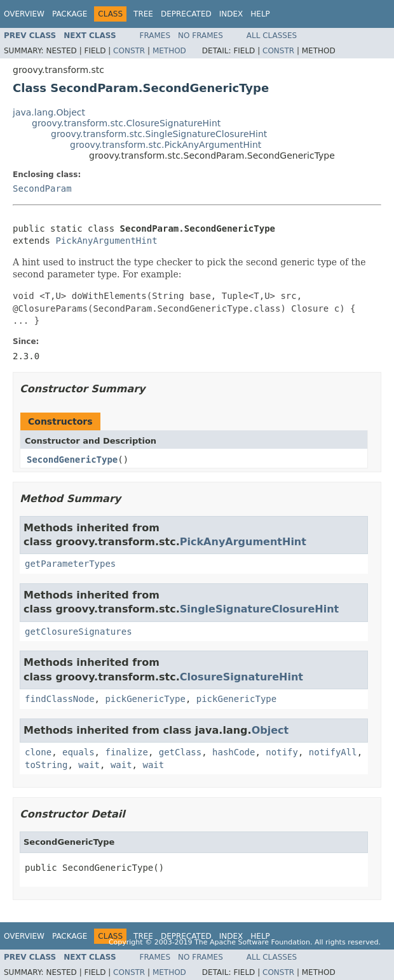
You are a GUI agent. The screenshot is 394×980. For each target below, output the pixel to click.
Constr (129, 51)
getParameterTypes (70, 564)
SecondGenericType (72, 460)
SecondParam (42, 189)
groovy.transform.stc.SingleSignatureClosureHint (159, 134)
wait (89, 765)
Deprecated (186, 14)
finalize (126, 752)
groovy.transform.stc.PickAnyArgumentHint (166, 145)
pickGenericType (145, 699)
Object (270, 730)
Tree (143, 14)
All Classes (272, 36)
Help (260, 14)
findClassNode (60, 699)
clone (38, 752)
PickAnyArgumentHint (106, 241)
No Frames (200, 36)
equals (78, 752)
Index (231, 14)
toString (46, 765)
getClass (180, 752)
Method (169, 51)
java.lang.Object (49, 112)
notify (282, 752)
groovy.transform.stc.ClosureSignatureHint (126, 123)
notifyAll (333, 752)
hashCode (234, 752)
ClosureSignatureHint (241, 677)
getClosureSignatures (78, 632)
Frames (155, 36)
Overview (24, 14)
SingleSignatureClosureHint (259, 609)
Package (70, 14)
